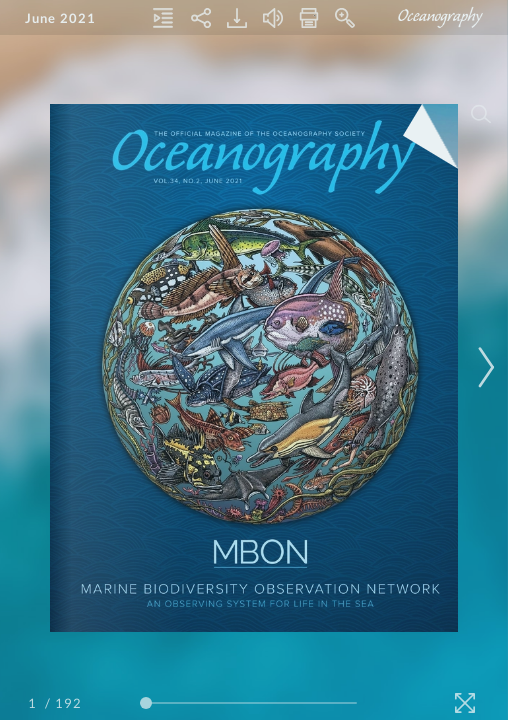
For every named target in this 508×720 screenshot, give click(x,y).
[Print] (309, 18)
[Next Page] (483, 367)
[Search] (481, 114)
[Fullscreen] (465, 703)
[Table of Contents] (163, 18)
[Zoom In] (345, 18)
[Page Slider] (248, 703)
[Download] (237, 18)
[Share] (201, 18)
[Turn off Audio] (273, 18)
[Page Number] (35, 703)
